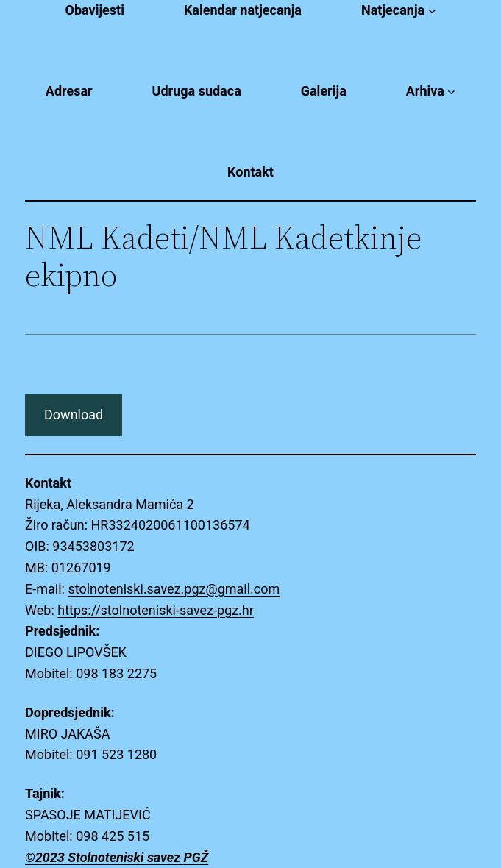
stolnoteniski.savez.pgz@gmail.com (174, 589)
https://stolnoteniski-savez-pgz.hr (156, 610)
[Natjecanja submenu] (432, 11)
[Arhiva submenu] (451, 92)
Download (74, 415)
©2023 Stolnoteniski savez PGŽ (117, 857)
